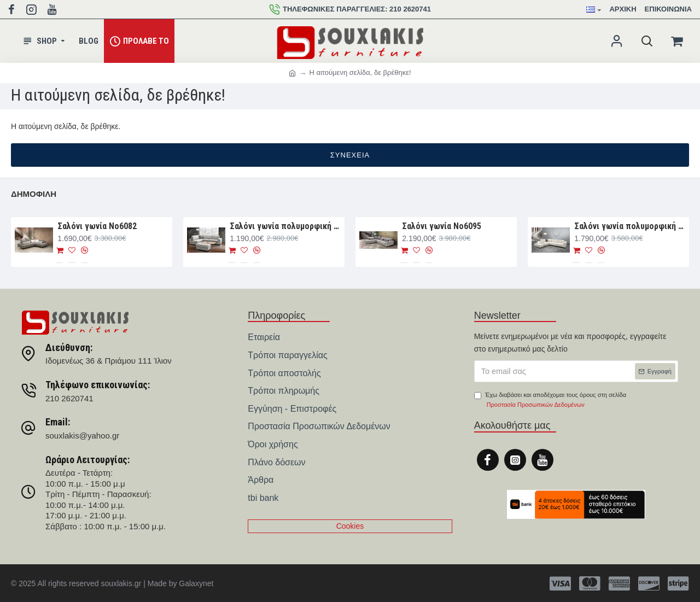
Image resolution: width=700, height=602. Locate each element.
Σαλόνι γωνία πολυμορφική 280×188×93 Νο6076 (285, 226)
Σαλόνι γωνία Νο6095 (442, 226)
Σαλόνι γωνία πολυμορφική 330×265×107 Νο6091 (630, 226)
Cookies (350, 526)
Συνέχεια (350, 155)
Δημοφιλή (34, 194)
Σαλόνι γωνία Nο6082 (97, 226)
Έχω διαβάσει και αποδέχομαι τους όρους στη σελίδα (550, 401)
